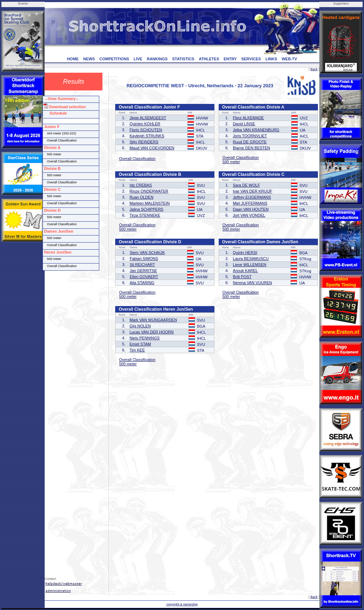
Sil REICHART (142, 265)
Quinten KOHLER (145, 124)
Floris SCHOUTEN (146, 130)
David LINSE (244, 124)
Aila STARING (142, 283)
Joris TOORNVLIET (250, 136)
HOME (73, 59)
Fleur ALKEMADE (248, 118)
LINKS (271, 59)
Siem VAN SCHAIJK (147, 253)
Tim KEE (137, 350)
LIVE (138, 59)
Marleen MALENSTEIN (150, 203)
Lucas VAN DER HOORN (152, 332)
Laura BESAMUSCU (251, 259)
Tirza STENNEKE (145, 215)
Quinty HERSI (245, 253)
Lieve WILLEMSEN (250, 265)
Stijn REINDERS (144, 142)
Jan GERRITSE (143, 271)
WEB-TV (289, 59)
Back (314, 69)
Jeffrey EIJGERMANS (252, 197)
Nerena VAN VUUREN (252, 283)
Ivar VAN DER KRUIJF (253, 191)
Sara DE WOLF (246, 185)
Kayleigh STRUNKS (147, 136)
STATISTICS (183, 59)
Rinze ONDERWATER (149, 191)
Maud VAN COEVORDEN (152, 148)
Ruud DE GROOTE (250, 142)
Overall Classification (137, 159)
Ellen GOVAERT (144, 277)
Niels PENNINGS (144, 338)
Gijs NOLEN (140, 326)
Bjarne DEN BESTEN (251, 148)
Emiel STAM (140, 344)
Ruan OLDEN (142, 197)
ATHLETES (209, 59)
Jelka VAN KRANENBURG (256, 130)
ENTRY (230, 59)
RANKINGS (157, 59)
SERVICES (251, 59)
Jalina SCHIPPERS (147, 209)
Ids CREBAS (141, 185)
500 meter (231, 162)
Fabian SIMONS (144, 259)
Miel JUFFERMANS (250, 203)
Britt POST (242, 277)
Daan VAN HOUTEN (251, 209)
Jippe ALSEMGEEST (148, 118)
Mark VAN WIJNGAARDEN (153, 320)
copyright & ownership (182, 604)
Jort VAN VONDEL (249, 215)
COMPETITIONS (114, 59)
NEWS (89, 59)
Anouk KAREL (245, 271)
